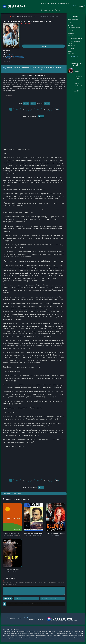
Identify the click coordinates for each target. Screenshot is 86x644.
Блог (58, 10)
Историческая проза (75, 38)
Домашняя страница (48, 3)
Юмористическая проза (74, 42)
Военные (71, 33)
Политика (71, 30)
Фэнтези (71, 54)
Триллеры (71, 36)
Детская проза (73, 20)
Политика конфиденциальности (36, 619)
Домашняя (72, 46)
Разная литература (74, 28)
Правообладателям (16, 619)
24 (57, 109)
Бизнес (71, 25)
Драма (70, 51)
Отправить (8, 598)
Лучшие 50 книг (64, 3)
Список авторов (47, 10)
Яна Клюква (10, 54)
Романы (30, 17)
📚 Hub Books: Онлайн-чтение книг (19, 17)
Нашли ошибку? (27, 24)
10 (48, 109)
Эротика (71, 48)
